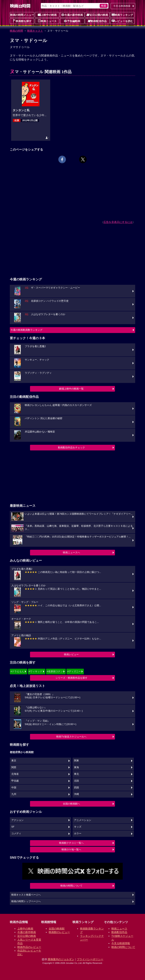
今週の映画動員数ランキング (27, 330)
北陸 (76, 781)
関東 (76, 761)
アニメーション (83, 820)
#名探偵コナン (55, 671)
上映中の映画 (47, 15)
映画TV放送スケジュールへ (71, 737)
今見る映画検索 (122, 6)
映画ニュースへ (71, 552)
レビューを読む (122, 21)
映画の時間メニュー (22, 15)
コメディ (16, 834)
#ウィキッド (35, 671)
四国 (76, 788)
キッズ (78, 827)
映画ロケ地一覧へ (71, 849)
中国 (14, 788)
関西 (14, 767)
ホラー (78, 834)
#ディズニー (74, 671)
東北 (76, 774)
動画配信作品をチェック (71, 448)
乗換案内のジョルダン (61, 959)
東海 (76, 767)
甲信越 (15, 781)
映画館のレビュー (59, 932)
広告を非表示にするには (118, 222)
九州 (14, 794)
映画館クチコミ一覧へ (71, 843)
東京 (14, 761)
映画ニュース (47, 21)
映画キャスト (35, 31)
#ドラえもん (17, 671)
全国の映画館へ (71, 804)
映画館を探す (22, 21)
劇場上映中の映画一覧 (71, 389)
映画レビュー (71, 654)
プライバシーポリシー (90, 959)
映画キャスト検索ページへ (26, 895)
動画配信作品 (97, 21)
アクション (17, 820)
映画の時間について (71, 886)
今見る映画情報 (121, 943)
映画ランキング (122, 15)
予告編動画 (72, 21)
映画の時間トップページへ (26, 901)
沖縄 (76, 794)
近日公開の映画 (97, 15)
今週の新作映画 (72, 15)
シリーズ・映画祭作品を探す (71, 678)
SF (13, 827)
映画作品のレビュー (29, 947)
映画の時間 (16, 31)
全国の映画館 (57, 929)
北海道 (15, 774)
